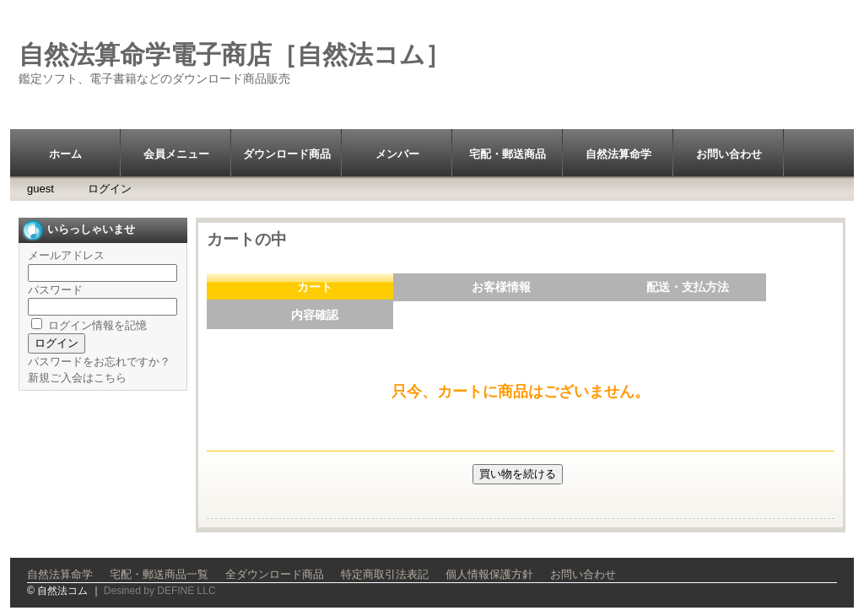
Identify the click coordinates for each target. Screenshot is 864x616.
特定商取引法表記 (385, 574)
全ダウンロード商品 (275, 574)
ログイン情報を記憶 (89, 325)
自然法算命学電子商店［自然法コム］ (235, 54)
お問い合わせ (729, 154)
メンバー (397, 154)
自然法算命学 (618, 154)
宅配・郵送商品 (508, 154)
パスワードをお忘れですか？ (99, 362)
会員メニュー (176, 154)
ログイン (110, 189)
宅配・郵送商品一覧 (159, 574)
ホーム (65, 154)
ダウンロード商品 (287, 154)
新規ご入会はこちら (77, 378)
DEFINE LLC (186, 591)
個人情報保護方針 (489, 574)
